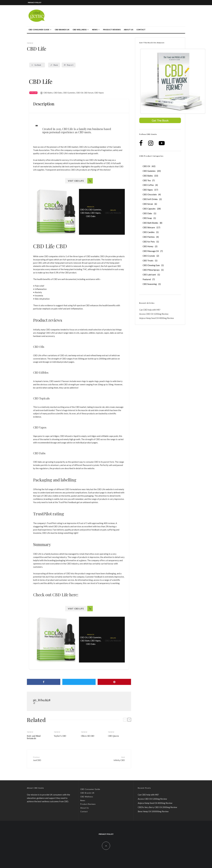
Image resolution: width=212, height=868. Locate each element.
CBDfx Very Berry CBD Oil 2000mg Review (157, 807)
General (30, 43)
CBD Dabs (58, 93)
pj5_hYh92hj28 (42, 700)
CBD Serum (89, 93)
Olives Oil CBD (88, 736)
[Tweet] (79, 682)
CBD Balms (48, 93)
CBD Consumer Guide (39, 30)
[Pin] (114, 682)
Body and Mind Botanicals (34, 737)
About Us (129, 30)
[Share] (44, 682)
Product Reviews (112, 30)
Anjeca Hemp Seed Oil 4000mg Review (156, 318)
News (95, 30)
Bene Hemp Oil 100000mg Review (153, 811)
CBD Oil (79, 93)
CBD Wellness (80, 30)
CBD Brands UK (62, 30)
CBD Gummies (69, 93)
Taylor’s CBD (60, 736)
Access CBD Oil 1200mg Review (154, 314)
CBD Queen (113, 736)
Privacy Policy (35, 3)
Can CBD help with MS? (150, 310)
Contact (141, 30)
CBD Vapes (99, 93)
